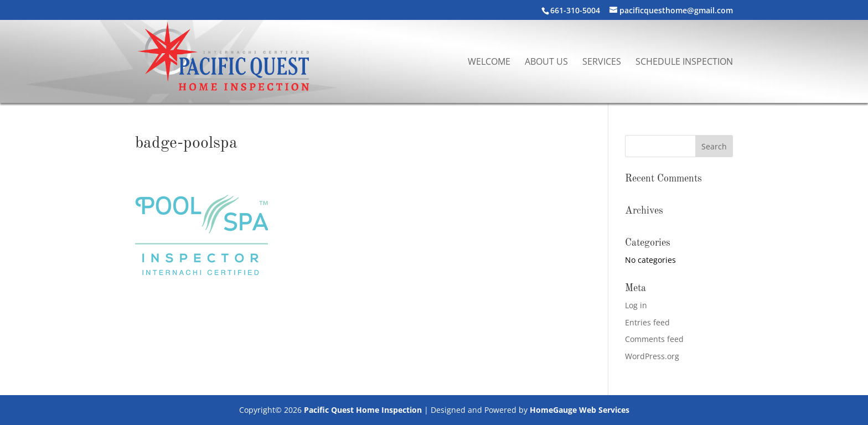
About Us (546, 63)
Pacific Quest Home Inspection (363, 410)
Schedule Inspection (684, 63)
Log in (636, 305)
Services (602, 63)
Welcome (489, 63)
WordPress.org (652, 356)
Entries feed (647, 322)
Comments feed (654, 339)
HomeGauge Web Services (580, 410)
